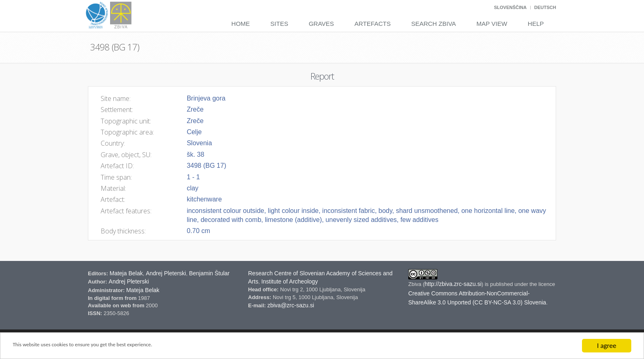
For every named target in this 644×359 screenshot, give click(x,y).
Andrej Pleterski (166, 273)
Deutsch (545, 7)
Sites (279, 24)
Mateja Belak (126, 273)
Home (240, 24)
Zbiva (415, 284)
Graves (321, 24)
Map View (492, 24)
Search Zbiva (434, 24)
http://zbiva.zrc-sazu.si (453, 284)
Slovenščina (510, 7)
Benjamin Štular (209, 273)
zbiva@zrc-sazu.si (291, 305)
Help (536, 24)
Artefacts (373, 24)
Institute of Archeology (290, 281)
